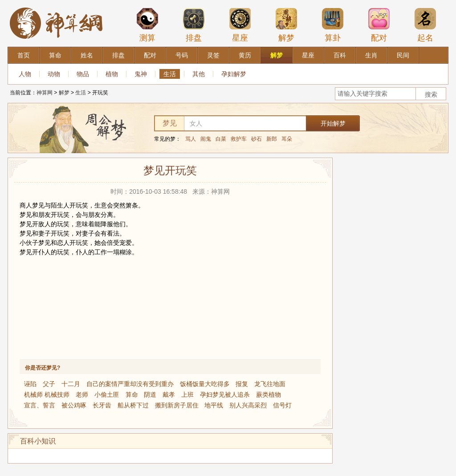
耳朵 (287, 139)
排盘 (194, 25)
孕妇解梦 (234, 74)
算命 (132, 395)
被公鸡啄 (74, 405)
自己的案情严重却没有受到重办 (130, 384)
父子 (49, 384)
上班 (187, 395)
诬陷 (30, 384)
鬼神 (141, 74)
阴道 (150, 395)
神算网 (45, 93)
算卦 (333, 25)
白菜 (221, 139)
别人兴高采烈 (248, 405)
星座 (240, 25)
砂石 (256, 139)
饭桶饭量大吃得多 (205, 384)
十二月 (71, 384)
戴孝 (169, 395)
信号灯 (282, 405)
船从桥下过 (133, 405)
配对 (379, 25)
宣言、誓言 (40, 405)
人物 (25, 74)
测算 (147, 25)
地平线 (214, 405)
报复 (242, 384)
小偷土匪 (107, 395)
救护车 (239, 139)
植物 (112, 74)
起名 (425, 25)
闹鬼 (206, 139)
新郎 (272, 139)
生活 (170, 74)
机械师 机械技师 (47, 395)
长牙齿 (102, 405)
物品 (83, 74)
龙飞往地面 (270, 384)
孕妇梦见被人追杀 (225, 395)
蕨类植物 (269, 395)
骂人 (191, 139)
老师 (82, 395)
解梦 (286, 25)
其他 (199, 74)
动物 (54, 74)
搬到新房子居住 (177, 405)
